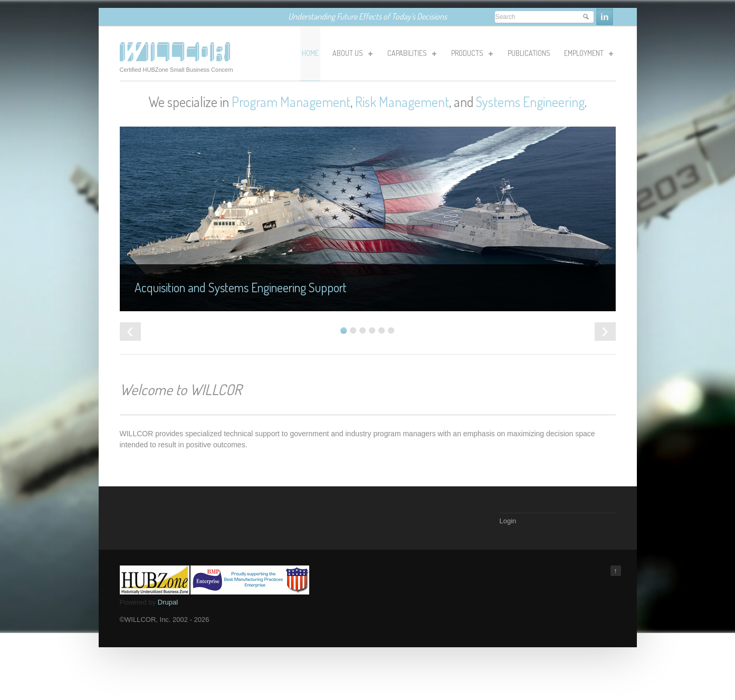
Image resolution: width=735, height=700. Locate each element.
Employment (588, 55)
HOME (310, 53)
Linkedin (605, 17)
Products (471, 55)
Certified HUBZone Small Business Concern (176, 70)
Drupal (168, 602)
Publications (529, 53)
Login (508, 521)
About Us (352, 55)
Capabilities (411, 55)
